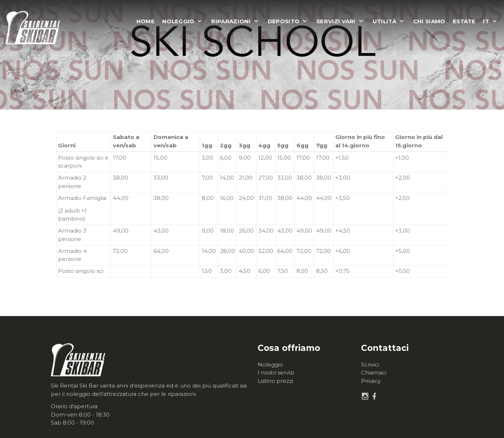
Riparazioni (231, 21)
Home (146, 21)
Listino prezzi (275, 381)
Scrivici (370, 365)
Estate (464, 21)
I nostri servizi (276, 372)
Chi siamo (429, 21)
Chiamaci (374, 372)
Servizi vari (336, 21)
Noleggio (178, 21)
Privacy (371, 381)
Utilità (384, 21)
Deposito (284, 21)
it (486, 21)
